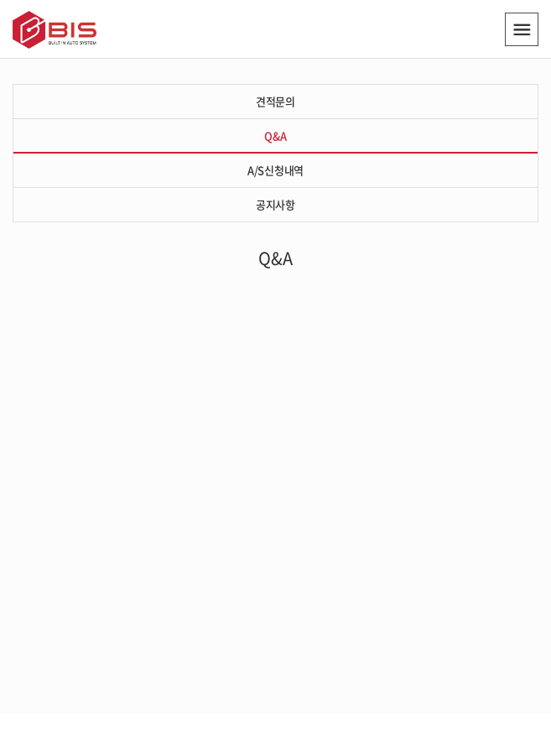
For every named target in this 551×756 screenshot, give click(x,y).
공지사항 (275, 204)
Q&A (275, 136)
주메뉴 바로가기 (0, 0)
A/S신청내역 (275, 170)
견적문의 (275, 101)
